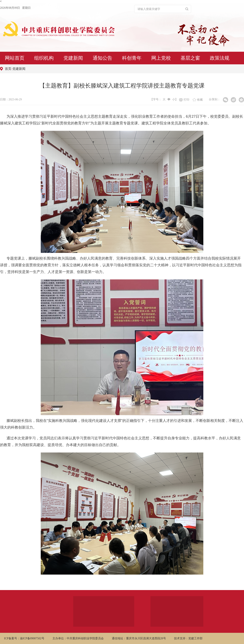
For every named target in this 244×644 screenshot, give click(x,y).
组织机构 (44, 58)
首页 (8, 69)
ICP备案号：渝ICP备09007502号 (24, 638)
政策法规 (220, 58)
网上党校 (161, 58)
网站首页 (15, 58)
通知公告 (102, 58)
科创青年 (132, 58)
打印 (184, 100)
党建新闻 (73, 58)
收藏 (198, 100)
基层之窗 (190, 58)
